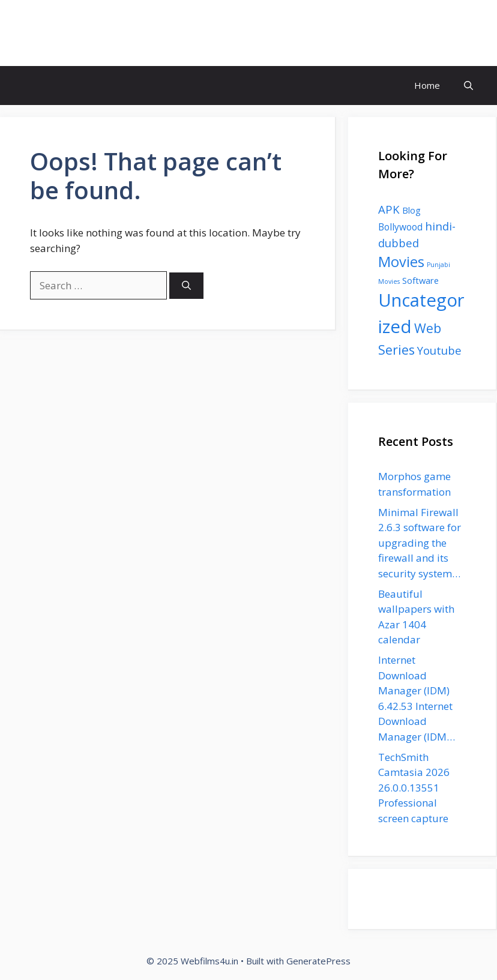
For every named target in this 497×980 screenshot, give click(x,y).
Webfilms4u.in (77, 33)
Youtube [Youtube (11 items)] (439, 350)
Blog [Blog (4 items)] (411, 210)
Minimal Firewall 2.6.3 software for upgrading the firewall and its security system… (420, 543)
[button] (468, 86)
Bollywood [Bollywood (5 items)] (400, 227)
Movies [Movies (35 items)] (401, 262)
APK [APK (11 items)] (389, 209)
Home (427, 85)
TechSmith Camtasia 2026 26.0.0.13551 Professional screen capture (414, 788)
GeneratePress (318, 961)
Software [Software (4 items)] (420, 280)
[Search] (186, 286)
